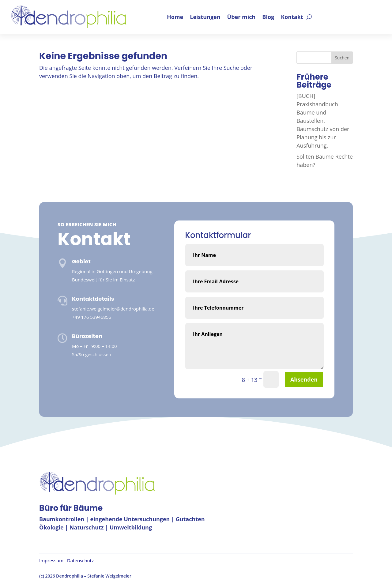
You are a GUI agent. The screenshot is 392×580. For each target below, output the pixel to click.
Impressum (53, 560)
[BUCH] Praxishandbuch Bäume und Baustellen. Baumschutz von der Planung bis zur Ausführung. (323, 121)
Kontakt (292, 17)
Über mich (241, 17)
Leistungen (205, 17)
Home (175, 17)
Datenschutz (80, 560)
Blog (268, 17)
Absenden (304, 379)
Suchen (342, 58)
